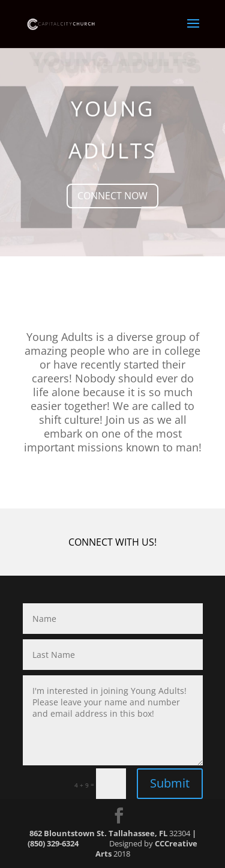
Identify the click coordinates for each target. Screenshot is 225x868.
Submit (170, 783)
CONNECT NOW (112, 196)
